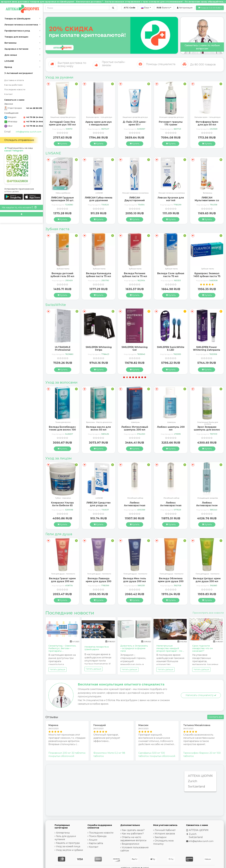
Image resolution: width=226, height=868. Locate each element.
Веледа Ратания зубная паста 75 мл (171, 275)
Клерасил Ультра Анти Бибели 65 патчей (98, 505)
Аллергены (63, 833)
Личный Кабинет (165, 830)
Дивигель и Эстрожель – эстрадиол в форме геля (134, 648)
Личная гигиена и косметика (21, 25)
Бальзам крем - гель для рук (63, 117)
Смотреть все (216, 717)
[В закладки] (48, 84)
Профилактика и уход (17, 31)
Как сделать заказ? (133, 830)
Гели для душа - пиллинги (63, 574)
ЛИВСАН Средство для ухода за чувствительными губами (135, 507)
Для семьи (11, 55)
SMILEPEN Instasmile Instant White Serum (63, 348)
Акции (93, 840)
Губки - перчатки (99, 498)
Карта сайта (96, 843)
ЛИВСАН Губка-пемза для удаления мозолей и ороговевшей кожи (135, 202)
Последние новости (15, 90)
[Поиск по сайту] (113, 8)
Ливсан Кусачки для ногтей (207, 199)
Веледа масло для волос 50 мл (135, 428)
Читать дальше (58, 669)
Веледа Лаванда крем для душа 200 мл (135, 581)
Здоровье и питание (16, 49)
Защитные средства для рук (99, 117)
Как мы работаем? (133, 834)
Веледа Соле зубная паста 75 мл (207, 275)
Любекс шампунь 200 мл (207, 428)
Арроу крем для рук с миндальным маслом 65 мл (135, 125)
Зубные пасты (63, 269)
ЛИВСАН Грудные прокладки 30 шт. (98, 199)
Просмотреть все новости (208, 613)
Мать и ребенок (99, 193)
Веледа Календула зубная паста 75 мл (135, 275)
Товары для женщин (16, 37)
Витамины (10, 43)
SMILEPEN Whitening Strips (135, 348)
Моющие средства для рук (208, 117)
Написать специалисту (201, 695)
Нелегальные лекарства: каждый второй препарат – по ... (170, 648)
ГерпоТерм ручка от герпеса (62, 503)
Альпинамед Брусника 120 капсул (62, 428)
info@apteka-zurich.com (29, 132)
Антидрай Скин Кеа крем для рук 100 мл (98, 123)
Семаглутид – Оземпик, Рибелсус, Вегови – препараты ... (62, 648)
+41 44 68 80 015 (34, 108)
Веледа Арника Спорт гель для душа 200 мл (62, 581)
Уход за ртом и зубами (70, 850)
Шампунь (63, 422)
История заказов (165, 834)
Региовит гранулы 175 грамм (207, 123)
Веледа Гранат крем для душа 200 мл (99, 580)
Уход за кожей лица (68, 846)
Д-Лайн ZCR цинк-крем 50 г (171, 123)
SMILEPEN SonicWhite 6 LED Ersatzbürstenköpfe (207, 350)
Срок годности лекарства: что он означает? (203, 648)
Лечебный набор (171, 498)
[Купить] (62, 144)
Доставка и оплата (14, 80)
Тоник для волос (99, 422)
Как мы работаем (13, 85)
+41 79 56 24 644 (33, 117)
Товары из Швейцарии (17, 19)
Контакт (9, 94)
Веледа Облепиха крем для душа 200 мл (207, 581)
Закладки (161, 837)
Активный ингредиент (19, 73)
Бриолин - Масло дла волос (135, 422)
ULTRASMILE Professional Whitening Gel (99, 350)
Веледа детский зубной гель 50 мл (99, 275)
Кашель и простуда (68, 843)
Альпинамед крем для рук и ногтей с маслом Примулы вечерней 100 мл (62, 126)
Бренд (8, 67)
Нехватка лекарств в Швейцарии (97, 648)
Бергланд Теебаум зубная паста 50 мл (62, 275)
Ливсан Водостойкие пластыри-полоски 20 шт (62, 200)
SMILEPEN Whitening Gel (171, 348)
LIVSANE (9, 61)
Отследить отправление (19, 140)
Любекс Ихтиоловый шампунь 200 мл (171, 428)
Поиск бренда (98, 836)
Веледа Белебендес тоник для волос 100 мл (99, 430)
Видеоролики (131, 844)
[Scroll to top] (21, 214)
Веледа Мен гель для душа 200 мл (171, 580)
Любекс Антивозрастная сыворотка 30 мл (171, 505)
